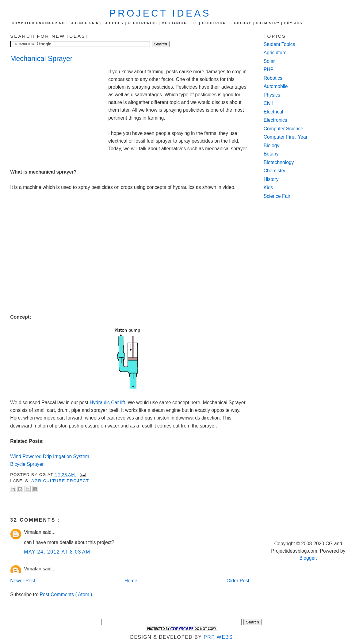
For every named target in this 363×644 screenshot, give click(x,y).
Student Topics (279, 44)
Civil (268, 103)
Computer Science (283, 129)
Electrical (273, 112)
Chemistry (275, 171)
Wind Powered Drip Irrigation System (50, 456)
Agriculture (275, 53)
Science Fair (277, 196)
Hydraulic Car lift (107, 402)
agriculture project (60, 481)
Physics (272, 95)
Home (131, 581)
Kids (268, 188)
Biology (272, 146)
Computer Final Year (286, 137)
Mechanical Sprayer (41, 59)
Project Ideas (160, 13)
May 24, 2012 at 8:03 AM (57, 552)
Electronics (275, 120)
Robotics (273, 78)
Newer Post (23, 581)
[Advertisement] (59, 109)
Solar (269, 61)
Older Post (238, 581)
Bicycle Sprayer (28, 464)
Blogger (307, 558)
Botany (271, 154)
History (271, 179)
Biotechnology (279, 162)
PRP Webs (218, 637)
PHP (269, 69)
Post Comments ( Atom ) (66, 594)
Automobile (276, 86)
